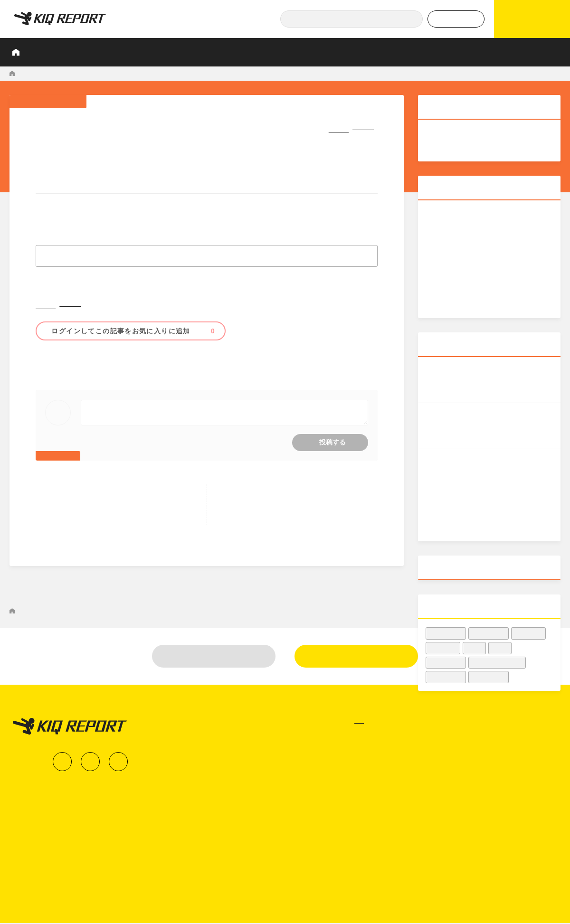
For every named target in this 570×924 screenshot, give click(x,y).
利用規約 (503, 901)
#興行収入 (137, 365)
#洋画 (475, 648)
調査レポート (141, 52)
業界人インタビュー (206, 52)
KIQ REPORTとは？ (76, 52)
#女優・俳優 (489, 677)
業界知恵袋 (343, 52)
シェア (323, 127)
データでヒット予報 (449, 52)
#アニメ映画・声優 (93, 365)
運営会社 (503, 866)
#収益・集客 (446, 677)
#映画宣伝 (529, 633)
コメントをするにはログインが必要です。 (207, 426)
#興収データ (446, 633)
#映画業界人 (489, 633)
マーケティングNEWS (84, 73)
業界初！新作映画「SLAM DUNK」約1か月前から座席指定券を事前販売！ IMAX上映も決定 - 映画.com (241, 73)
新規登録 (356, 781)
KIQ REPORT (29, 73)
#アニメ (167, 365)
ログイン (214, 781)
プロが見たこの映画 (281, 52)
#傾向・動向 (446, 663)
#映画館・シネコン (497, 663)
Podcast (390, 52)
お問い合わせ (511, 884)
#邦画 (55, 365)
